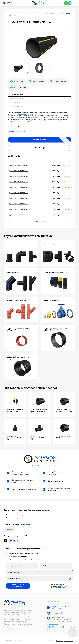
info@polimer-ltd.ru (57, 613)
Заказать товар (39, 139)
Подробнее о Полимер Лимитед (40, 466)
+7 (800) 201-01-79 (38, 4)
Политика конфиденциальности (65, 641)
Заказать (67, 165)
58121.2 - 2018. (28, 115)
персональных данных (58, 588)
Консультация (39, 148)
